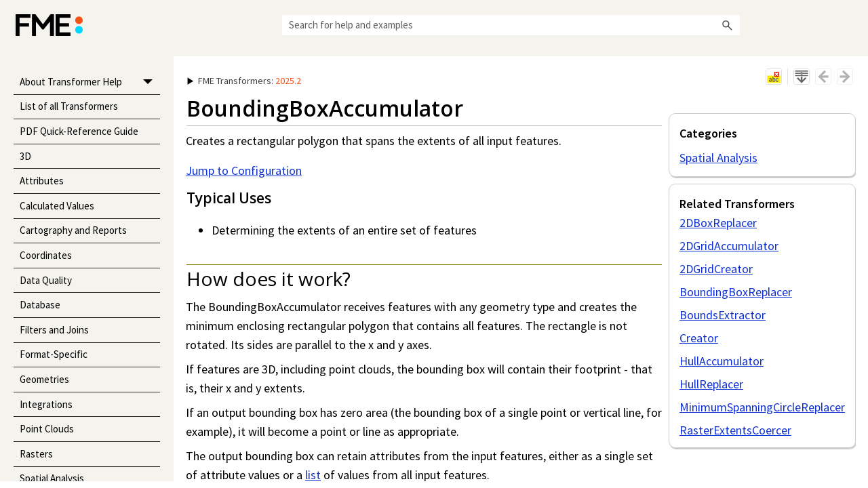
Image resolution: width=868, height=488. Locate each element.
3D (25, 156)
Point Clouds (47, 429)
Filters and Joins (54, 330)
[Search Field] (511, 25)
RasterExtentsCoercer (735, 430)
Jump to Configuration (244, 170)
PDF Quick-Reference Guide (79, 131)
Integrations (46, 404)
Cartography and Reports (73, 230)
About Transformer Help (90, 82)
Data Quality (46, 280)
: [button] (244, 81)
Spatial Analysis (718, 158)
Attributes (42, 181)
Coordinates (46, 255)
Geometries (44, 379)
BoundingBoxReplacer (736, 292)
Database (40, 305)
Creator (699, 338)
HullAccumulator (722, 361)
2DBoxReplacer (718, 223)
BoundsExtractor (723, 315)
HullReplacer (711, 384)
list (313, 475)
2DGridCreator (716, 269)
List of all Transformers (69, 106)
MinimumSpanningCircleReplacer (762, 407)
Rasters (36, 454)
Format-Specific (54, 354)
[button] (728, 25)
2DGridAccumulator (729, 246)
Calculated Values (57, 206)
